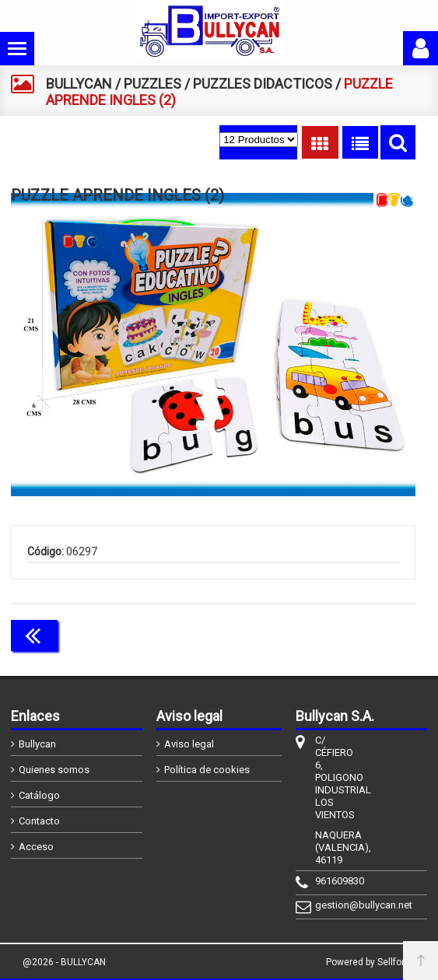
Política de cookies (207, 770)
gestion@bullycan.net (332, 905)
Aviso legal (189, 744)
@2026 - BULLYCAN (64, 962)
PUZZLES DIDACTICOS (263, 84)
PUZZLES (152, 84)
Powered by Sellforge (371, 962)
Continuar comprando (346, 634)
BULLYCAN (79, 84)
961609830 (332, 881)
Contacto (39, 821)
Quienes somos (54, 770)
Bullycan (37, 744)
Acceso (36, 847)
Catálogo (39, 795)
